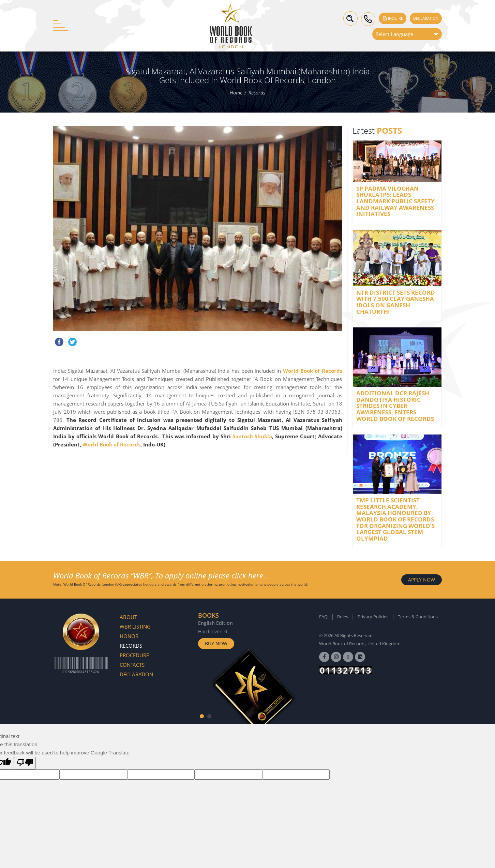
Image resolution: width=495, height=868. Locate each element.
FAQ (323, 617)
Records (257, 93)
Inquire (393, 18)
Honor (129, 636)
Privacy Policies (373, 617)
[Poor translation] (25, 763)
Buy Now (216, 643)
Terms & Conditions (418, 617)
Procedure (134, 655)
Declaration (426, 18)
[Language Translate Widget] (407, 34)
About (128, 617)
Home (236, 93)
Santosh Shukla (252, 436)
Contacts (132, 665)
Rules (343, 617)
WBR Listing (135, 627)
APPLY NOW (422, 580)
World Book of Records (313, 371)
